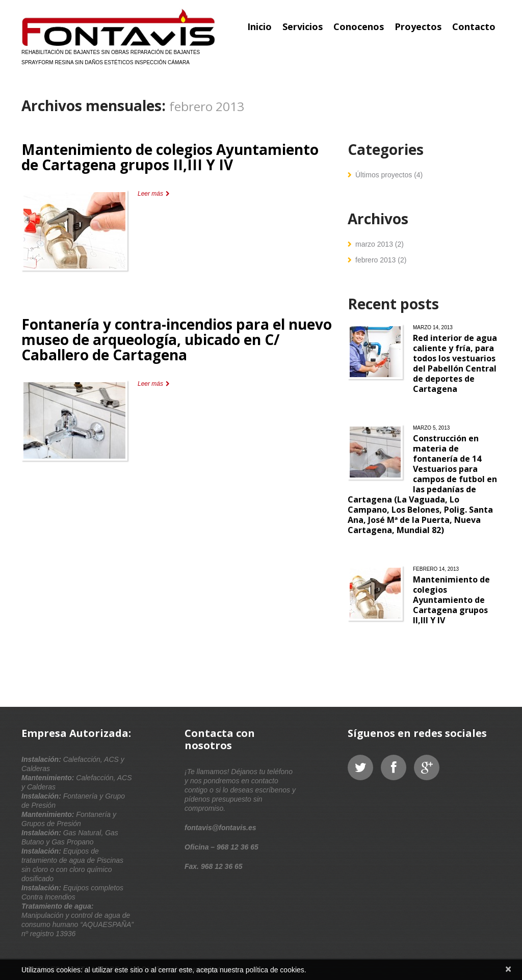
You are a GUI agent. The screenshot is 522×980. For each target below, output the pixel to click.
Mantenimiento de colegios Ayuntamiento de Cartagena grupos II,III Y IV (170, 157)
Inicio (259, 27)
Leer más (150, 194)
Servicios (303, 27)
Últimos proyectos (384, 175)
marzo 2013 (374, 244)
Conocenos (359, 27)
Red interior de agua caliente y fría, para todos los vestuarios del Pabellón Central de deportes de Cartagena (455, 363)
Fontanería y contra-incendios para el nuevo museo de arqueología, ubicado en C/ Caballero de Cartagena (177, 339)
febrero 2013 (375, 260)
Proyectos (418, 27)
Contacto (474, 27)
